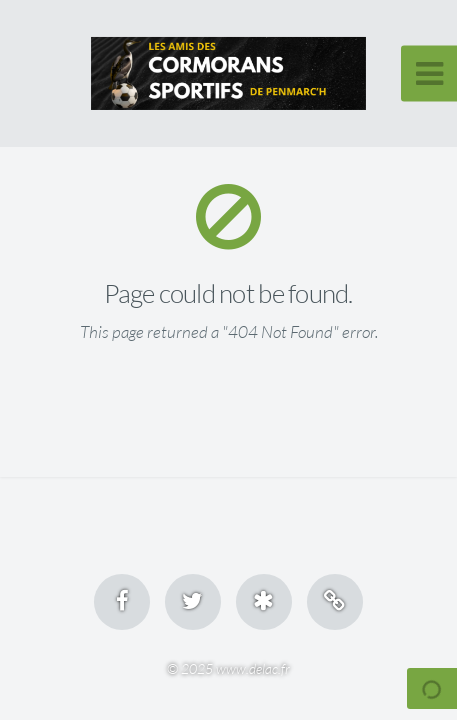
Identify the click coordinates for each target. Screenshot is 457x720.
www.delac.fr (253, 668)
